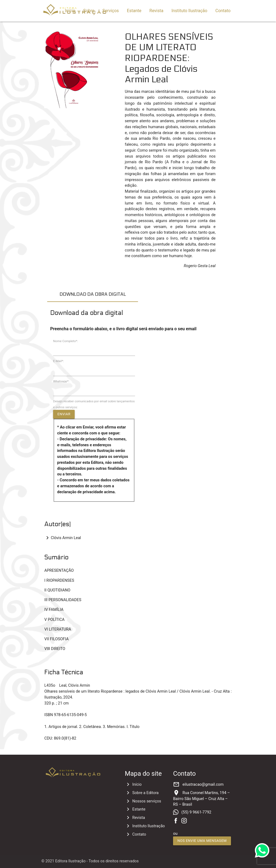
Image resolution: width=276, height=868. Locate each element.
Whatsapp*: (61, 381)
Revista (156, 11)
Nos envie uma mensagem (202, 841)
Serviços (111, 11)
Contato (223, 11)
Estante (134, 11)
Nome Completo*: (65, 341)
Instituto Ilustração (189, 11)
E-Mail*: (58, 361)
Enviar (64, 414)
